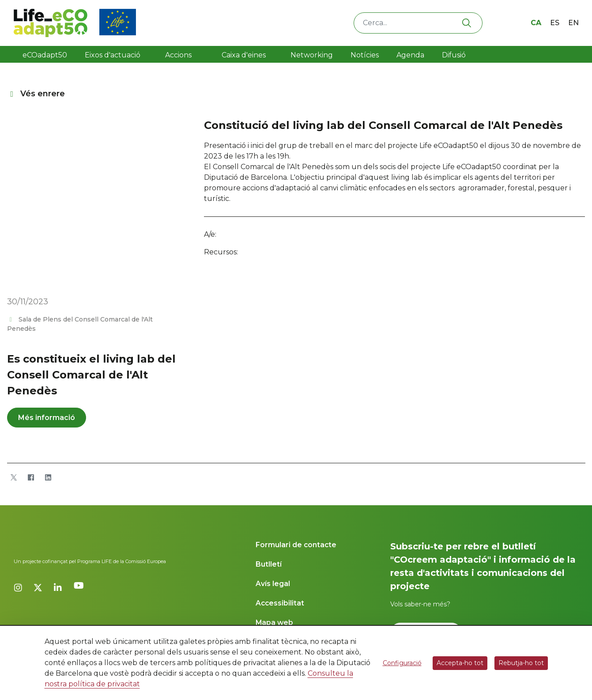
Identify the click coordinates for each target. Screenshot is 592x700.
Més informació (47, 418)
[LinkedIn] (48, 477)
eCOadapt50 (45, 55)
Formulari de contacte (296, 545)
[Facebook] (31, 477)
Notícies (365, 55)
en (573, 23)
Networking (312, 55)
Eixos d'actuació (113, 55)
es (555, 23)
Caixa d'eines (245, 55)
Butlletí (269, 564)
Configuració (402, 663)
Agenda (410, 55)
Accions (178, 55)
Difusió (454, 55)
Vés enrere (36, 94)
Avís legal (273, 584)
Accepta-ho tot (460, 663)
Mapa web (274, 622)
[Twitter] (14, 477)
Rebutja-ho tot (521, 663)
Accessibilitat (280, 603)
